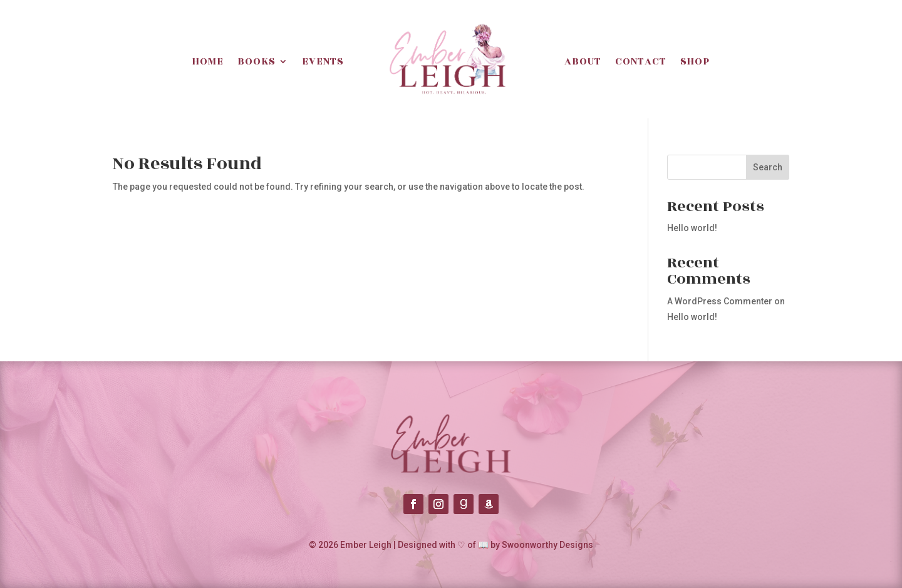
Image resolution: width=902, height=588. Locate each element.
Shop (695, 61)
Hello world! (692, 228)
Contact (641, 61)
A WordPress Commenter (720, 301)
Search (768, 167)
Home (208, 61)
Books (257, 61)
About (583, 61)
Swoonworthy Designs (547, 545)
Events (323, 61)
